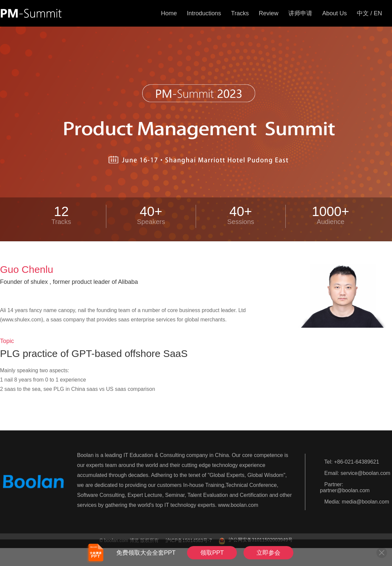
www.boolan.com (238, 505)
